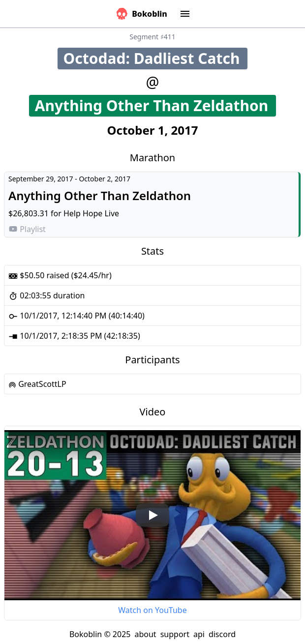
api (199, 634)
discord (222, 634)
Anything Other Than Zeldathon (156, 105)
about (145, 634)
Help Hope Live (91, 213)
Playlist (27, 229)
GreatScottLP (37, 384)
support (175, 634)
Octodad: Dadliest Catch (156, 58)
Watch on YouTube (152, 610)
